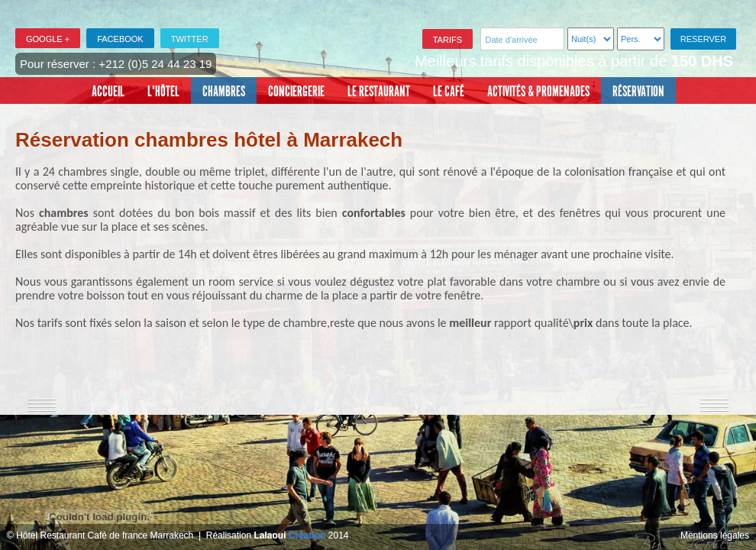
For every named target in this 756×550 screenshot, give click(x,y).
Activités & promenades (538, 91)
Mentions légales (715, 535)
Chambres (224, 91)
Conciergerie (296, 91)
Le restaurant (379, 91)
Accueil (108, 91)
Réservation (638, 91)
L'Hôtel (163, 91)
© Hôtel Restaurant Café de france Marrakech (100, 535)
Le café (449, 91)
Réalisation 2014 (278, 535)
